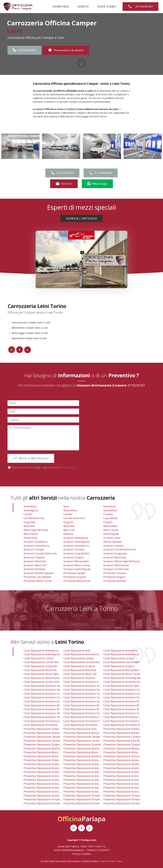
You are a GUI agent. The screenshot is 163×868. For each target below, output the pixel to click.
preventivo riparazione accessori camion (127, 768)
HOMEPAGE (61, 7)
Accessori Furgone (34, 558)
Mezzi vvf (69, 530)
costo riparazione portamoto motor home (48, 725)
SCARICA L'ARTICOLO (82, 218)
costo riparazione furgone (79, 666)
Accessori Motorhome (116, 565)
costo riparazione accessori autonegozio (87, 686)
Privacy (76, 854)
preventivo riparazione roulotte (82, 756)
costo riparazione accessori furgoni (85, 701)
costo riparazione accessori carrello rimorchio (51, 697)
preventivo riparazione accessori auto (126, 760)
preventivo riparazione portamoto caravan (128, 796)
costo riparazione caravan (119, 658)
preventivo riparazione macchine (83, 749)
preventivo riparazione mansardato (124, 749)
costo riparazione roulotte (79, 678)
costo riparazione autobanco (120, 651)
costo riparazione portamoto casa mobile (48, 721)
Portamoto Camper (74, 573)
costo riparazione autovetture (121, 654)
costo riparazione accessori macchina (126, 701)
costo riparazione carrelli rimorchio (45, 662)
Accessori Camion (113, 546)
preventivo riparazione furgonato (43, 745)
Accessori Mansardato (76, 561)
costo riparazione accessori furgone (45, 701)
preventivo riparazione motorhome (44, 756)
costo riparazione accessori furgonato (126, 697)
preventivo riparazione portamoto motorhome (91, 803)
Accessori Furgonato (115, 554)
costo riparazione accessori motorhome (127, 709)
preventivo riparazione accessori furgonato (129, 776)
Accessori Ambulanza (76, 538)
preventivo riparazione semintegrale (125, 756)
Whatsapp (97, 184)
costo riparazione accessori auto (123, 682)
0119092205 (101, 173)
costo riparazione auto (77, 651)
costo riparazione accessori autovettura (47, 690)
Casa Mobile (110, 518)
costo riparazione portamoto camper (85, 717)
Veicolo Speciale (112, 542)
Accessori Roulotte (34, 569)
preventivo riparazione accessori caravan (88, 772)
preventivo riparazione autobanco (123, 729)
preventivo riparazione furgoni (122, 745)
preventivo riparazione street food (44, 760)
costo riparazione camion (39, 658)
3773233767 (24, 50)
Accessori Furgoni (74, 558)
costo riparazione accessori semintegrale (88, 713)
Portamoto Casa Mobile (37, 577)
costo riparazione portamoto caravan (125, 717)
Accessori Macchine (35, 561)
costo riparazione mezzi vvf (80, 674)
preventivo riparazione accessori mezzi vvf (49, 788)
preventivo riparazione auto (80, 729)
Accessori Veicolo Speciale (39, 573)
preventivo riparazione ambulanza (44, 729)
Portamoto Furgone (75, 577)
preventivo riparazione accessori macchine (49, 784)
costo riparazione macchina (40, 670)
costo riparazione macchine (80, 670)
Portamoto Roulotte (115, 581)
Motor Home (111, 530)
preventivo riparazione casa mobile (124, 741)
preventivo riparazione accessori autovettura (50, 768)
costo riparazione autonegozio (42, 654)
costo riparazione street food (41, 682)
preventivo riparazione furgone (82, 745)
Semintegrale (111, 534)
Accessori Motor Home (77, 565)
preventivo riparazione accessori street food (130, 792)
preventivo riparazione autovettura (84, 733)
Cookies (86, 854)
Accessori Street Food (116, 569)
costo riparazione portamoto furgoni (125, 721)
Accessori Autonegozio (76, 542)
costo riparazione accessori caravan (85, 694)
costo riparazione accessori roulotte (45, 713)
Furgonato (30, 522)
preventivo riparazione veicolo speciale (126, 764)
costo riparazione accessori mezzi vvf (46, 709)
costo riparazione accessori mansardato (87, 705)
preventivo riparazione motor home (125, 752)
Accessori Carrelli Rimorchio (120, 550)
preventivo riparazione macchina (43, 749)
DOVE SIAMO (107, 7)
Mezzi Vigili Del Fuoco (36, 530)
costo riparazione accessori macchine (46, 705)
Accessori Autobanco (36, 542)
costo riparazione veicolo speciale (123, 686)
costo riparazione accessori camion (124, 690)
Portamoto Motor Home (38, 581)
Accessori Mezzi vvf (35, 565)
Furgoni (108, 522)
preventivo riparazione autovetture (124, 733)
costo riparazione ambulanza (41, 651)
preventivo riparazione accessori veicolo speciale (52, 796)
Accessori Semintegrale (77, 569)
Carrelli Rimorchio (34, 518)
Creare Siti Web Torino (111, 861)
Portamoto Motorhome (77, 581)
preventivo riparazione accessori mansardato (90, 784)
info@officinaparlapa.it (72, 850)
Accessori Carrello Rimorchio (40, 554)
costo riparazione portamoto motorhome (88, 725)
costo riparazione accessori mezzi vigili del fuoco (132, 705)
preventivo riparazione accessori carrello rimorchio (54, 776)
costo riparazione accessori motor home (88, 709)
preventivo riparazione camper (82, 737)
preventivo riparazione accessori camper (48, 772)
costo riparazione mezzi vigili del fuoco (47, 674)
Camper (68, 514)
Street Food (30, 538)
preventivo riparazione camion (42, 737)
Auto (66, 506)
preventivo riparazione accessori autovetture (90, 768)
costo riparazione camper (79, 658)
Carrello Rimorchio (74, 518)
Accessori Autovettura (36, 546)
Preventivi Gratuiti (66, 50)
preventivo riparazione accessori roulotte (48, 792)
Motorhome (31, 534)
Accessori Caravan (74, 550)
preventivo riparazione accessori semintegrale (91, 792)
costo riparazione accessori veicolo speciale (49, 717)
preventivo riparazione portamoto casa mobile (51, 799)
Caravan (108, 514)
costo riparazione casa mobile (121, 662)
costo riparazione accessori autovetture (87, 690)
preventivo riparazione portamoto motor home (51, 803)
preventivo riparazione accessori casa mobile (90, 776)
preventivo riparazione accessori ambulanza (90, 760)
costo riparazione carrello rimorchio (85, 662)
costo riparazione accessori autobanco (46, 686)
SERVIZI (83, 7)
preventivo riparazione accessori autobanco (50, 764)
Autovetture (110, 510)
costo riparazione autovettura (81, 654)
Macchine (69, 526)
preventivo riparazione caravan (122, 737)
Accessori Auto (112, 538)
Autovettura (70, 510)
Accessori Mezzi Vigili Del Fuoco (122, 561)
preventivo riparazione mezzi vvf (83, 752)
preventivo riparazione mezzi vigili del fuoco (50, 752)
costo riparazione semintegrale (122, 678)
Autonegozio (31, 510)
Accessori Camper (34, 550)
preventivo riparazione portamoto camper (88, 796)
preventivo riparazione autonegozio (45, 733)
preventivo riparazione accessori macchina (129, 780)
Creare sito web (57, 861)
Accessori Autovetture (76, 546)
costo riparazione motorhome (41, 678)
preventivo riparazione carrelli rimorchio (48, 741)
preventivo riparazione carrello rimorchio (88, 741)
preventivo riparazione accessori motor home (91, 788)
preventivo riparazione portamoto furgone (89, 799)
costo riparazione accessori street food (127, 713)
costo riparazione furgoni (119, 666)
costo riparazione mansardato (121, 670)
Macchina (29, 526)
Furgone (68, 522)
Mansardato (110, 526)
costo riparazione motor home (122, 674)
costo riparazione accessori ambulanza (87, 682)
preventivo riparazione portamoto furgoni (128, 799)
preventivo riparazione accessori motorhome (130, 788)
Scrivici (64, 184)
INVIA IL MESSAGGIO (31, 458)
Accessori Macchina (115, 558)
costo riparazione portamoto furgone (86, 721)
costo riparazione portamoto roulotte (126, 725)
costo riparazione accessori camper (45, 694)
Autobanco (110, 506)
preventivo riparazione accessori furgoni (88, 780)
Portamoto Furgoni (114, 577)
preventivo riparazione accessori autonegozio (90, 764)
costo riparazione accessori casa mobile (87, 697)
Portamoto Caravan (115, 573)
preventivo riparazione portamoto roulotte (129, 803)
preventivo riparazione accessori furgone (48, 780)
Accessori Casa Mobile (76, 554)
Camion (28, 514)
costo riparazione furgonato (40, 666)
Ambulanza (30, 506)
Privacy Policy (68, 467)
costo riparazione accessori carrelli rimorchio (130, 694)
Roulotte (68, 534)
